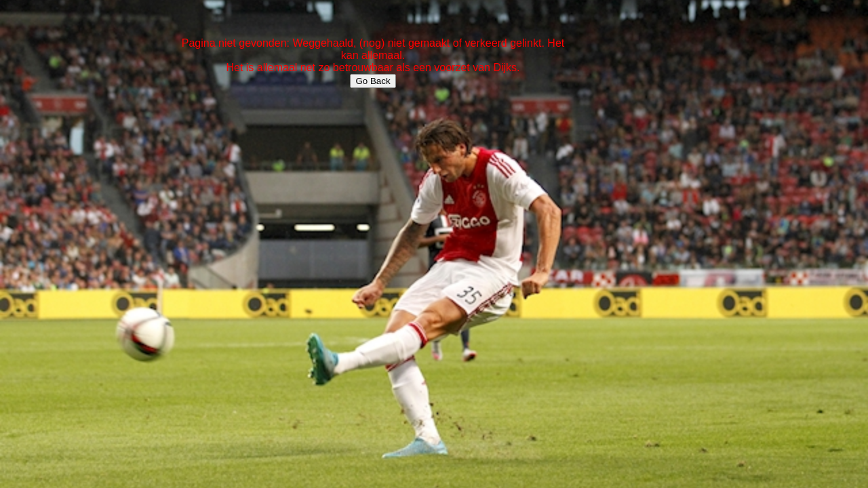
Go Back (373, 81)
